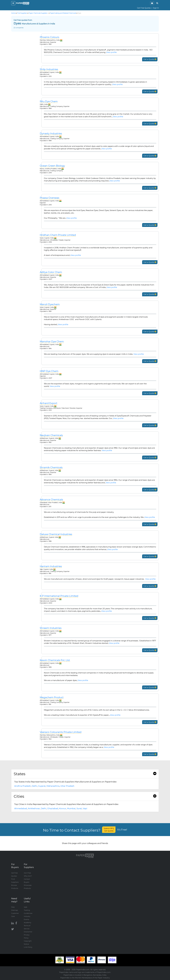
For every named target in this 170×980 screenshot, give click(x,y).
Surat (79, 808)
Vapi (85, 808)
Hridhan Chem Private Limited (58, 235)
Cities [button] (85, 796)
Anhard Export (49, 403)
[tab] (85, 774)
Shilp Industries (49, 69)
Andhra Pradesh (23, 786)
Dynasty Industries (51, 134)
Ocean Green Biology (52, 166)
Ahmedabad (21, 808)
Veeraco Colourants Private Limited (61, 732)
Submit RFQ (109, 830)
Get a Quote (150, 59)
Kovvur (63, 808)
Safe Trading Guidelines (28, 910)
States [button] (85, 774)
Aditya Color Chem (51, 272)
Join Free (27, 873)
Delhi (34, 786)
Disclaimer (28, 932)
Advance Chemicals (51, 500)
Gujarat (42, 786)
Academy (28, 922)
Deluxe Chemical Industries (56, 534)
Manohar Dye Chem (52, 342)
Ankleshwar (34, 808)
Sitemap (15, 910)
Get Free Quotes (144, 8)
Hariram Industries (51, 566)
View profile (111, 52)
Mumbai (71, 808)
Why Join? (28, 876)
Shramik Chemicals (51, 468)
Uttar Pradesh (67, 786)
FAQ (13, 907)
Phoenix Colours (49, 37)
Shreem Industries (51, 628)
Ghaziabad (53, 808)
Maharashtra (53, 786)
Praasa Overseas (50, 198)
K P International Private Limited (59, 596)
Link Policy (28, 947)
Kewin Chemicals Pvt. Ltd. (55, 660)
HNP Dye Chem (49, 371)
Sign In (156, 8)
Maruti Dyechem (50, 304)
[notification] (152, 3)
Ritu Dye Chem (49, 102)
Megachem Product (52, 697)
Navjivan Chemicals (51, 435)
